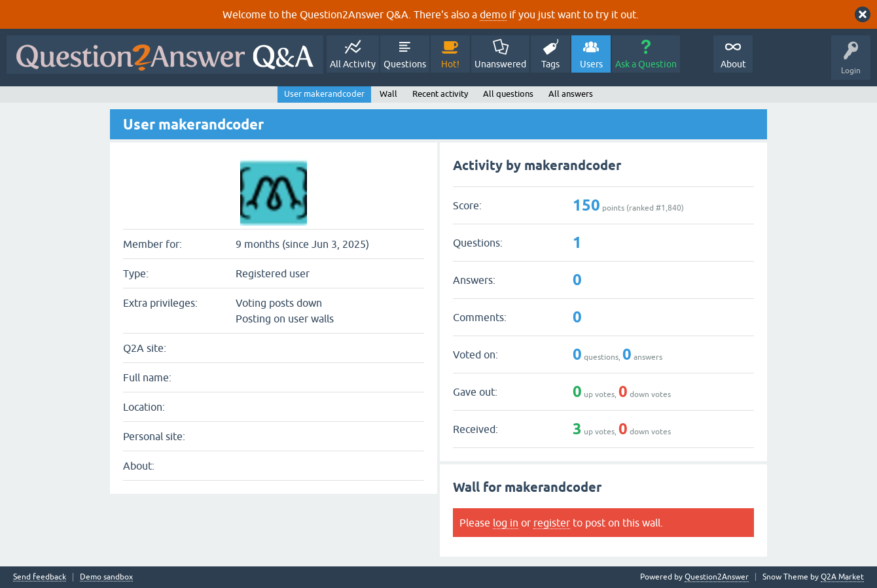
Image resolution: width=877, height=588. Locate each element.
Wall (388, 94)
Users (591, 64)
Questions (405, 64)
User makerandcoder (324, 94)
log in (506, 523)
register (552, 523)
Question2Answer (717, 577)
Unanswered (500, 64)
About (733, 64)
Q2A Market (842, 577)
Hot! (450, 64)
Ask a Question (646, 64)
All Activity (353, 64)
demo (493, 14)
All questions (508, 94)
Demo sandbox (106, 577)
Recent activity (440, 94)
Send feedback (40, 577)
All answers (571, 94)
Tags (550, 64)
